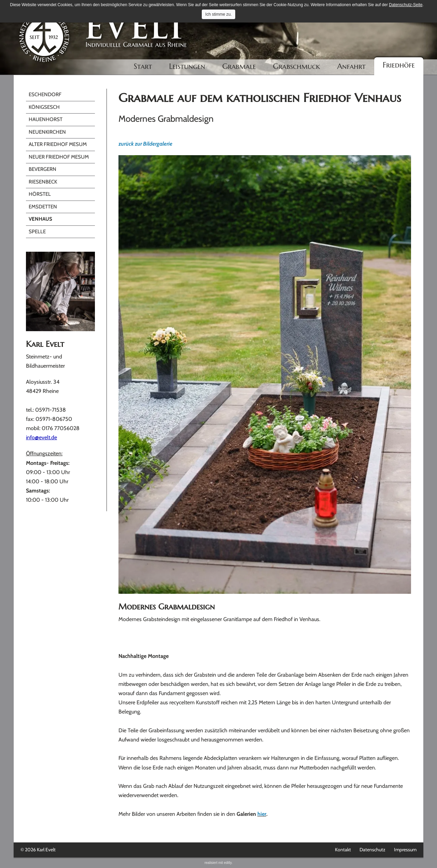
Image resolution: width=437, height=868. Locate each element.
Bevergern (43, 169)
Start (143, 66)
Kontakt (343, 850)
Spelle (37, 232)
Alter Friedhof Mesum (58, 144)
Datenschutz (372, 850)
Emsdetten (43, 207)
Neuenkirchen (47, 132)
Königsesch (44, 107)
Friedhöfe (399, 65)
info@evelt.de (41, 437)
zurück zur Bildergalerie (145, 144)
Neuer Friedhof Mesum (59, 157)
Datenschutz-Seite (406, 5)
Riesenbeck (43, 182)
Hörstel (40, 194)
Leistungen (187, 66)
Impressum (405, 850)
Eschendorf (45, 94)
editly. (228, 863)
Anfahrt (351, 66)
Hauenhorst (46, 119)
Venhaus (40, 219)
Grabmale (239, 66)
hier (262, 814)
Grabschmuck (297, 66)
